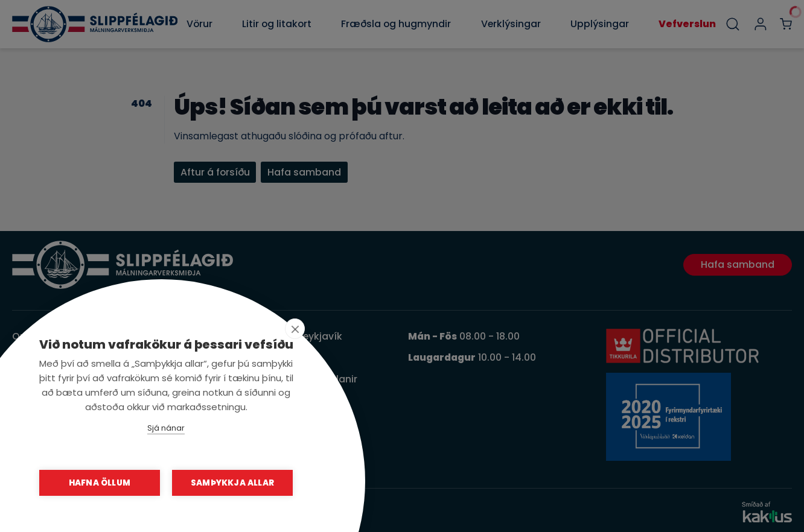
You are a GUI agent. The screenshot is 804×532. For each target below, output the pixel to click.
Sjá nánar (166, 428)
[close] (295, 329)
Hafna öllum (100, 483)
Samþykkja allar (232, 483)
